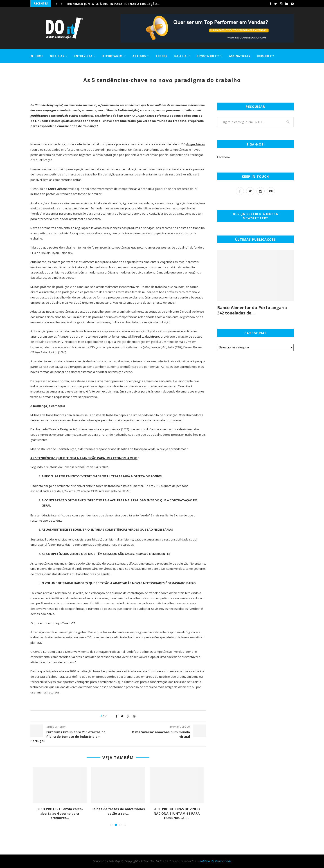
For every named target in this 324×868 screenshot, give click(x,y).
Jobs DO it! (265, 56)
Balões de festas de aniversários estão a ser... (119, 811)
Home (37, 56)
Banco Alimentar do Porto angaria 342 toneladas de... (252, 310)
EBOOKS (162, 56)
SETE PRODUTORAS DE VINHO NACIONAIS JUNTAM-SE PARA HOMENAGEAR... (177, 813)
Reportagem (112, 56)
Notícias (57, 56)
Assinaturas (240, 56)
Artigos (139, 56)
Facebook (224, 157)
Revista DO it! (208, 56)
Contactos (39, 69)
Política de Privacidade (215, 861)
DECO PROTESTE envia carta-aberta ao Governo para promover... (60, 813)
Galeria (180, 56)
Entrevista (83, 56)
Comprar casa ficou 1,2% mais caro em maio (105, 3)
